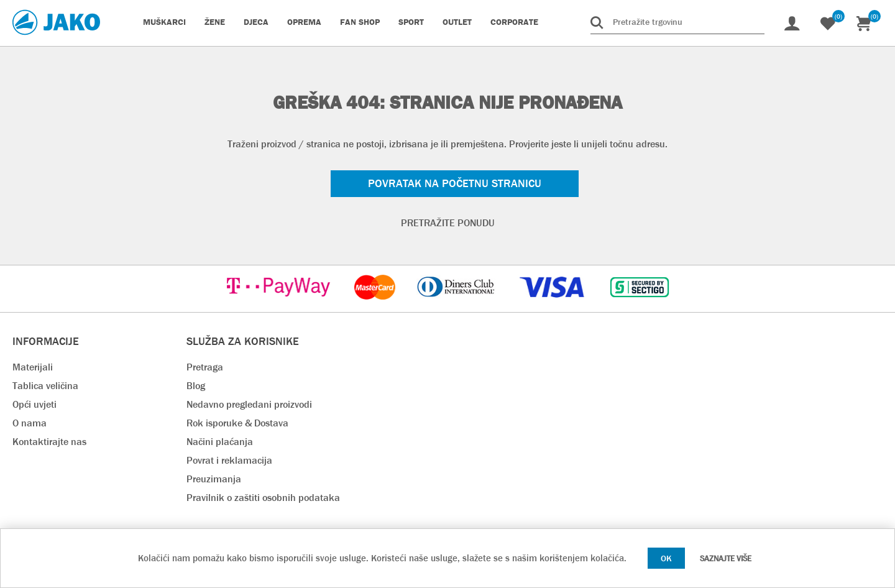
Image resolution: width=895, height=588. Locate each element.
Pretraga (205, 367)
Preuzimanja (214, 479)
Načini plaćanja (220, 442)
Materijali (33, 367)
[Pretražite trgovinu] (677, 22)
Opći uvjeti (34, 404)
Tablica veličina (45, 386)
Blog (196, 386)
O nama (30, 423)
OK (666, 558)
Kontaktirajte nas (49, 442)
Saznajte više (726, 558)
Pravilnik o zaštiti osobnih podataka (263, 498)
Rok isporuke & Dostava (237, 423)
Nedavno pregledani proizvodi (249, 404)
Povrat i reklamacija (229, 460)
